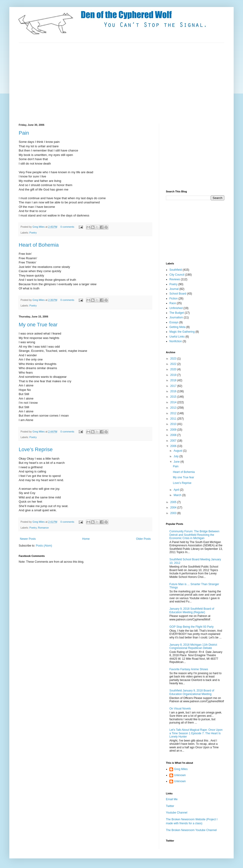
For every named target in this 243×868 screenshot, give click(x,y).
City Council (177, 275)
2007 (174, 441)
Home (86, 539)
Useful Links (177, 337)
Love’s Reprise (36, 449)
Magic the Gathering (182, 332)
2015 (174, 397)
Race (173, 303)
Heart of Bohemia (39, 245)
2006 (174, 446)
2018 (174, 380)
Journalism (176, 317)
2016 (174, 391)
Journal (174, 289)
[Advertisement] (92, 83)
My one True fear (38, 325)
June (177, 462)
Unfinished (176, 308)
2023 (174, 359)
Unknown (180, 775)
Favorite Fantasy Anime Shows (189, 669)
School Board (178, 294)
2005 (174, 502)
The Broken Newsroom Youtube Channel (191, 830)
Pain (24, 133)
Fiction (173, 299)
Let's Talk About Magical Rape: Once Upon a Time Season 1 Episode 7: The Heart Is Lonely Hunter (196, 733)
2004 (174, 508)
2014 (174, 402)
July (177, 456)
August (178, 451)
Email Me (172, 799)
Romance (43, 528)
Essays (174, 322)
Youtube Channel (177, 813)
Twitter (170, 806)
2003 (174, 513)
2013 (174, 408)
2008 (174, 435)
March (178, 495)
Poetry (33, 233)
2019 (174, 375)
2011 (174, 419)
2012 (174, 413)
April (177, 490)
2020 (174, 369)
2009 (174, 430)
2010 (174, 424)
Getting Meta (177, 327)
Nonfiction (176, 341)
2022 (174, 364)
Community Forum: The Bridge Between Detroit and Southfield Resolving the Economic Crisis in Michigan (194, 535)
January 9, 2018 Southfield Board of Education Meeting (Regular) (192, 610)
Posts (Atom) (44, 546)
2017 (174, 386)
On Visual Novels (180, 709)
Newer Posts (28, 539)
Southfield (176, 270)
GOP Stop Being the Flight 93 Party (191, 627)
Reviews (175, 279)
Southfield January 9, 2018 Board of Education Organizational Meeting (192, 692)
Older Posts (143, 539)
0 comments (67, 227)
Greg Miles (39, 227)
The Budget (177, 313)
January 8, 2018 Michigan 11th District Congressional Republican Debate (193, 646)
